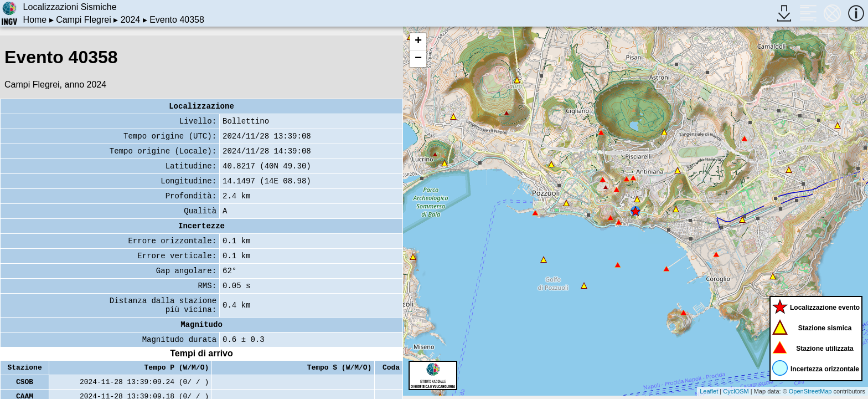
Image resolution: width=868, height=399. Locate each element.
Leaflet (709, 391)
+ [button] (418, 42)
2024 (131, 20)
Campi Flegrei (84, 20)
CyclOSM (736, 391)
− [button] (418, 59)
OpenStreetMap (810, 391)
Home (35, 20)
